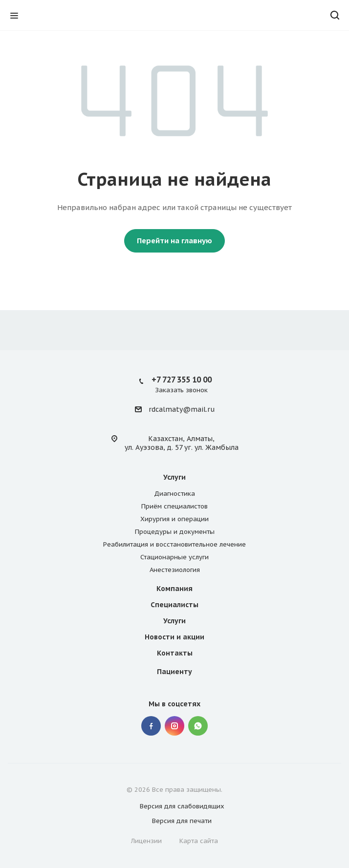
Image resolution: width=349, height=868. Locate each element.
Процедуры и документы (175, 532)
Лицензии (146, 841)
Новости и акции (174, 637)
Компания (174, 589)
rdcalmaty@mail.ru (182, 410)
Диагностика (174, 494)
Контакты (175, 653)
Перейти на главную (174, 241)
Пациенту (174, 672)
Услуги (174, 477)
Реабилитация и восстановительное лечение (174, 544)
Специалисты (174, 605)
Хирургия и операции (174, 519)
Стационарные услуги (174, 557)
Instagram (174, 726)
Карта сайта (199, 841)
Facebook (151, 726)
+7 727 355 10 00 (182, 380)
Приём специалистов (174, 506)
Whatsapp (198, 726)
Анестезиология (175, 570)
